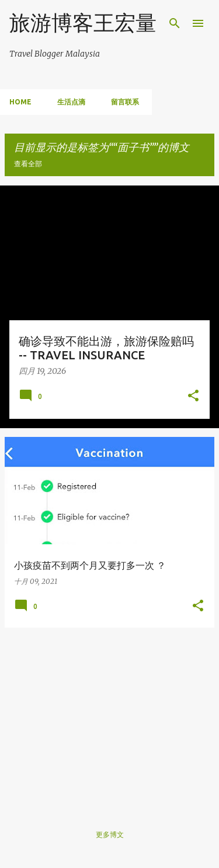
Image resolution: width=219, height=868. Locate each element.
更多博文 (110, 834)
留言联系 (125, 102)
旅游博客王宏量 (83, 22)
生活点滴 (71, 102)
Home (20, 102)
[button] (193, 397)
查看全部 (28, 164)
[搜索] (175, 23)
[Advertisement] (109, 719)
